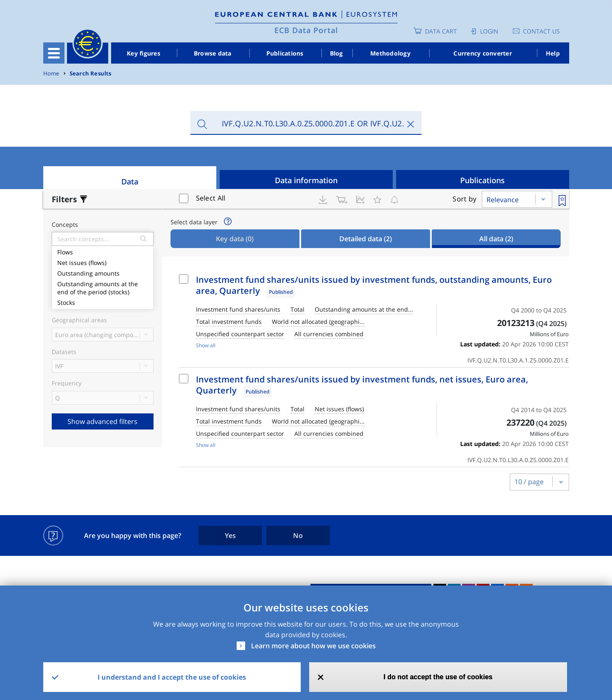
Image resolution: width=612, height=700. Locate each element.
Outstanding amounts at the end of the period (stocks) (103, 287)
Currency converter (483, 53)
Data (130, 181)
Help (553, 53)
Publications (285, 53)
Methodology (390, 53)
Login (489, 31)
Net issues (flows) (103, 262)
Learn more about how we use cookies (313, 646)
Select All (211, 198)
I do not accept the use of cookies (438, 677)
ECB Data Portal (306, 30)
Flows (103, 251)
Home (51, 74)
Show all (206, 345)
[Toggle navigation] (54, 53)
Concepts (65, 225)
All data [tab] (496, 239)
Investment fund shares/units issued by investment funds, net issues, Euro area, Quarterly (362, 385)
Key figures (144, 53)
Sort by (464, 199)
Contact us (541, 31)
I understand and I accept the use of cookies (172, 677)
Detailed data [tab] (366, 239)
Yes (230, 535)
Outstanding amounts (103, 272)
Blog (337, 53)
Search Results (91, 74)
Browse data (213, 53)
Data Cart (441, 31)
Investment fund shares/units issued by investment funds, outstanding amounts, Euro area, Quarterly (374, 285)
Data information (306, 180)
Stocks (103, 302)
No (298, 535)
